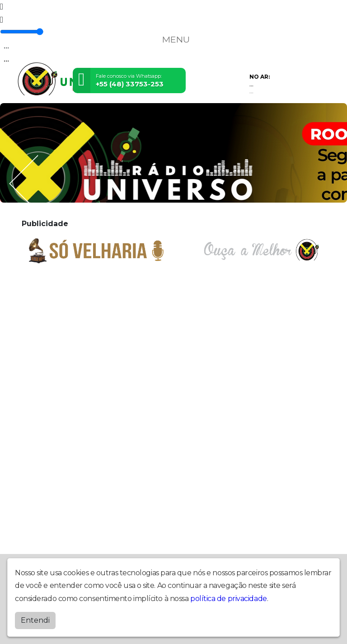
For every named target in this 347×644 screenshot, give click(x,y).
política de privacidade (229, 599)
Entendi (35, 620)
